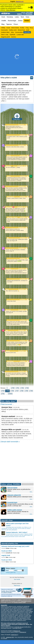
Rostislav (29, 14)
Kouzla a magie (13, 548)
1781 (17, 388)
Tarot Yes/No (17, 579)
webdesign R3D (10, 637)
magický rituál (6, 555)
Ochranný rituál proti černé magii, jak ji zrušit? (15, 546)
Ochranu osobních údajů (20, 602)
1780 (13, 388)
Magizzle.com (20, 1)
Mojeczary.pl (17, 586)
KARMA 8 (23, 156)
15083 (10, 394)
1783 (27, 388)
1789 (26, 391)
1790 (31, 391)
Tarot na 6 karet (12, 488)
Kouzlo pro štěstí (7, 551)
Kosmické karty (12, 502)
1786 (12, 391)
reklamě (20, 600)
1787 (17, 391)
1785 (7, 391)
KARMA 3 (23, 300)
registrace (8, 573)
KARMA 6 (23, 176)
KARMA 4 (23, 135)
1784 (3, 391)
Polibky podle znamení (15, 510)
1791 (3, 394)
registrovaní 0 (14, 635)
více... (31, 492)
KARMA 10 (21, 166)
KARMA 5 (23, 238)
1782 (22, 388)
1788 (22, 391)
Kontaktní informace (6, 600)
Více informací (11, 10)
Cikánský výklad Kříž (14, 495)
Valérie (19, 14)
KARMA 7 (22, 125)
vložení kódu (13, 573)
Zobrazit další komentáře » (10, 442)
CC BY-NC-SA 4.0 (19, 627)
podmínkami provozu (26, 601)
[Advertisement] (17, 57)
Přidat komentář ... (7, 404)
